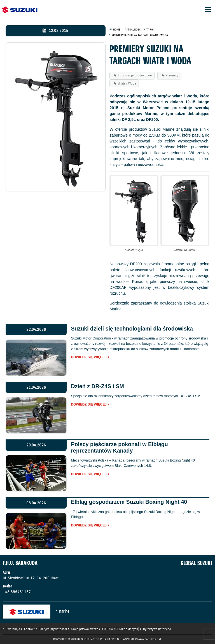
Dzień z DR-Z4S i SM (97, 386)
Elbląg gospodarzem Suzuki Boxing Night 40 (129, 502)
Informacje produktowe (135, 75)
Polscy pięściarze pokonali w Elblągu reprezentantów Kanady (119, 448)
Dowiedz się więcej (89, 357)
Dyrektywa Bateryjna (157, 629)
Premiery (172, 75)
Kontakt (29, 629)
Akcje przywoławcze (85, 629)
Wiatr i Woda (127, 83)
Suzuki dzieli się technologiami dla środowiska (132, 329)
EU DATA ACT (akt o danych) (121, 629)
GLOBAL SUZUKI (196, 563)
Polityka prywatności (53, 629)
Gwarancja (13, 629)
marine (64, 611)
